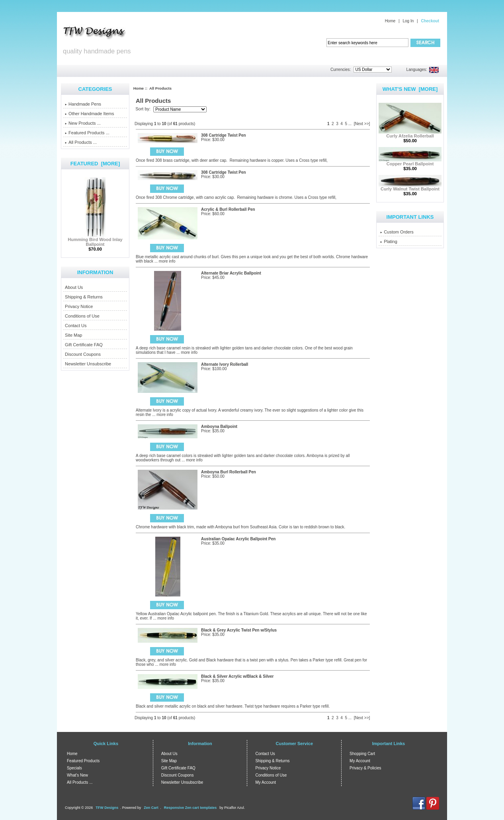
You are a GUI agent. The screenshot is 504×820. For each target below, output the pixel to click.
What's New (77, 775)
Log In (408, 21)
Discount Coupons (83, 354)
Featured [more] (95, 164)
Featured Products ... (87, 133)
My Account (266, 782)
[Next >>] (362, 124)
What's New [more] (410, 89)
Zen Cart (151, 808)
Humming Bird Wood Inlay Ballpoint (95, 240)
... (350, 124)
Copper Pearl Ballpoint (410, 162)
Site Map (73, 335)
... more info (164, 261)
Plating (389, 241)
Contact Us (76, 326)
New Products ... (83, 123)
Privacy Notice (79, 306)
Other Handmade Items (89, 114)
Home (390, 21)
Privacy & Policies (365, 768)
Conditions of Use (82, 316)
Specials (74, 768)
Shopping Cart (362, 754)
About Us (74, 287)
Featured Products (83, 761)
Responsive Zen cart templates (190, 808)
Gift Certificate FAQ (84, 345)
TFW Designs (107, 808)
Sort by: (144, 109)
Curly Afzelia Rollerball (410, 134)
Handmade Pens (83, 104)
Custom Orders (397, 232)
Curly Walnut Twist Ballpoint (410, 187)
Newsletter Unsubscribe (88, 364)
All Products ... (81, 142)
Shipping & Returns (84, 297)
